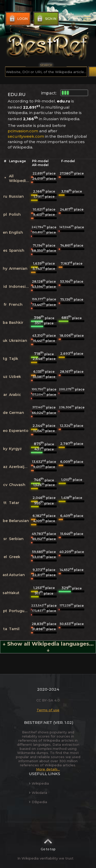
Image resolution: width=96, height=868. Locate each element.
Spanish (17, 250)
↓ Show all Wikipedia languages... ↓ (48, 647)
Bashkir (16, 323)
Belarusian (19, 521)
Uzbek (15, 377)
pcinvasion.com (23, 131)
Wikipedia (39, 783)
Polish (15, 214)
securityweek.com (26, 136)
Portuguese (20, 611)
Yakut (14, 593)
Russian (16, 196)
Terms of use (48, 710)
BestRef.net (38, 722)
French (16, 305)
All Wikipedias (20, 178)
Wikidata (38, 793)
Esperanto (19, 431)
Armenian (18, 268)
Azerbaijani (20, 467)
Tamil (14, 629)
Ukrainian (18, 341)
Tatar (14, 503)
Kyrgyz (15, 449)
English (16, 232)
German (17, 413)
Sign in (46, 19)
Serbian (16, 539)
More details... (48, 769)
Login (18, 19)
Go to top (48, 843)
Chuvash (17, 485)
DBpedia (38, 802)
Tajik (14, 359)
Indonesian (20, 287)
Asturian (17, 575)
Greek (15, 557)
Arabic (15, 395)
